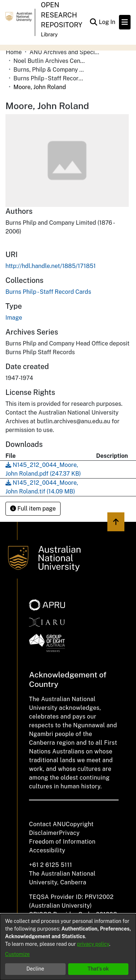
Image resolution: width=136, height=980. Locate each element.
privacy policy (93, 944)
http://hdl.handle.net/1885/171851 (51, 266)
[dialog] (68, 947)
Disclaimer (44, 833)
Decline (35, 969)
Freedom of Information (62, 842)
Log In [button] (107, 22)
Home (14, 52)
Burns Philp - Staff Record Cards (50, 78)
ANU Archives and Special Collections (66, 52)
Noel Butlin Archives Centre (50, 61)
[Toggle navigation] (125, 22)
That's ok (98, 969)
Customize (17, 954)
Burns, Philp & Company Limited (50, 70)
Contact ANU (47, 824)
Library (49, 35)
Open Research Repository (62, 15)
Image (14, 318)
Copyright (80, 824)
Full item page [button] (33, 509)
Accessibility (47, 850)
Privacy (69, 833)
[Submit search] (93, 22)
